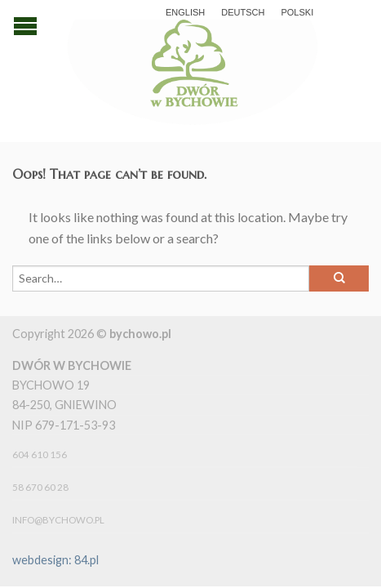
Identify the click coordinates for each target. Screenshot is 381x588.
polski (297, 13)
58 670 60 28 (40, 487)
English (185, 13)
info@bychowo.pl (58, 520)
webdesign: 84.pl (55, 560)
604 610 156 (40, 454)
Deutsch (243, 13)
